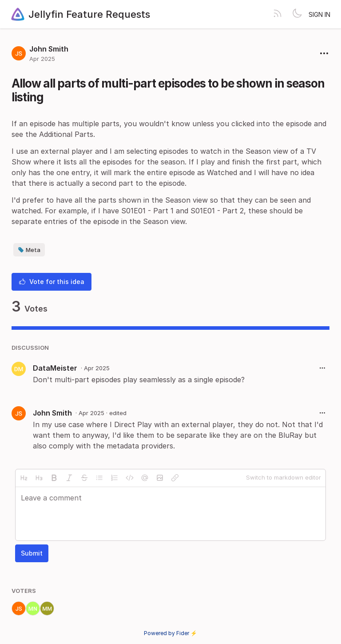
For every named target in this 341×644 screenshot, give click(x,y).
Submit (32, 553)
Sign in (319, 14)
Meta (29, 250)
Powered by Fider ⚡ (170, 633)
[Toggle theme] (297, 14)
